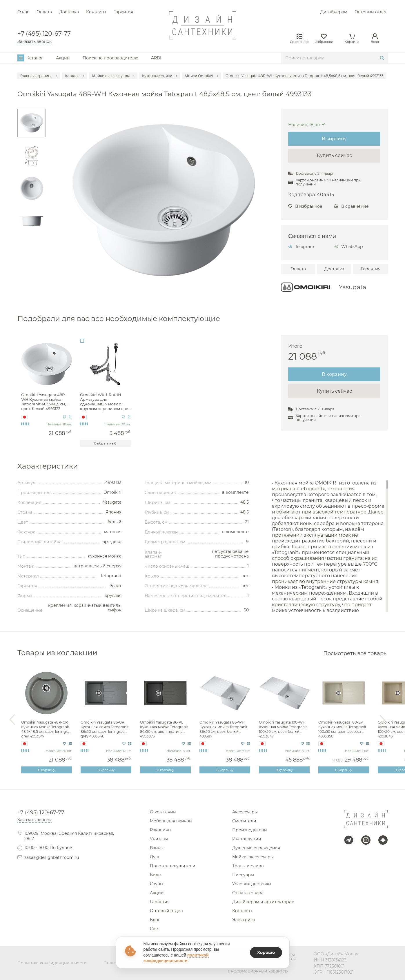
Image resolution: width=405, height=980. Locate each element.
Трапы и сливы (248, 866)
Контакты (96, 12)
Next (382, 720)
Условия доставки (252, 884)
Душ (155, 857)
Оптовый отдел (371, 12)
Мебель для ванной (171, 821)
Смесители (244, 821)
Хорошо (266, 952)
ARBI (156, 58)
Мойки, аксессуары (253, 857)
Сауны (157, 884)
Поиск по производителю (110, 58)
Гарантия (123, 12)
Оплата (44, 12)
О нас (23, 12)
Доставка (69, 12)
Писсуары (243, 875)
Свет (155, 929)
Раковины (161, 830)
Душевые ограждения (256, 848)
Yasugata (353, 287)
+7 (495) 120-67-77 (44, 34)
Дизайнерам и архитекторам (263, 902)
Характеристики (48, 466)
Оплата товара (248, 893)
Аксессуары (245, 812)
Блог (155, 920)
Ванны (157, 848)
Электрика (244, 920)
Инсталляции (247, 839)
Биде (155, 875)
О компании (163, 812)
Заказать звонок (34, 41)
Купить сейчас (334, 155)
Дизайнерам (334, 12)
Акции (63, 58)
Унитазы (159, 839)
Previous (12, 720)
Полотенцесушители (173, 866)
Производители (250, 830)
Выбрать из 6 (105, 443)
